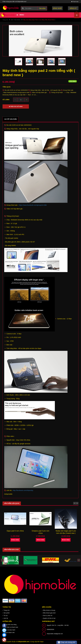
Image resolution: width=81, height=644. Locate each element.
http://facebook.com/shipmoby (23, 490)
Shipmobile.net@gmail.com (55, 634)
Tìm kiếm (42, 9)
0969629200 (50, 630)
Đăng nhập (57, 8)
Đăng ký (73, 8)
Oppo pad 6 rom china (40, 531)
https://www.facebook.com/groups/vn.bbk (33, 205)
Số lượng (6, 100)
